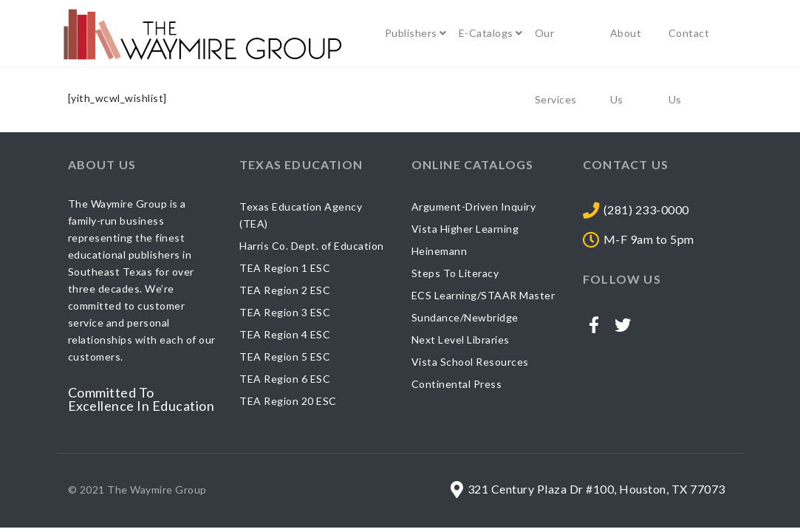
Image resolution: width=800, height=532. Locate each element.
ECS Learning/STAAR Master (483, 295)
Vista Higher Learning (465, 229)
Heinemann (440, 251)
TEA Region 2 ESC (285, 290)
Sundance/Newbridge (465, 317)
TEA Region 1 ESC (285, 268)
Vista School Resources (470, 362)
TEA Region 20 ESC (288, 401)
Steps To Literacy (455, 273)
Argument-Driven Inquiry (474, 207)
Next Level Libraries (461, 340)
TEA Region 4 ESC (285, 334)
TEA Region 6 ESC (285, 379)
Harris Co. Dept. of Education (312, 246)
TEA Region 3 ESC (285, 312)
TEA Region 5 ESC (285, 357)
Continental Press (457, 384)
